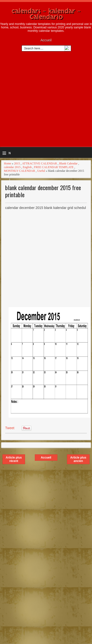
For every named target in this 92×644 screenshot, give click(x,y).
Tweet (10, 428)
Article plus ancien (78, 459)
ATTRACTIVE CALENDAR (39, 163)
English (27, 167)
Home (7, 163)
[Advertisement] (46, 101)
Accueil (46, 40)
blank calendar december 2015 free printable (43, 191)
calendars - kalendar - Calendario (46, 14)
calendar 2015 (12, 167)
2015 (17, 163)
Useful (41, 171)
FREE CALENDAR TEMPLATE (54, 167)
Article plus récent (14, 459)
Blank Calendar (68, 163)
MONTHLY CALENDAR (20, 171)
